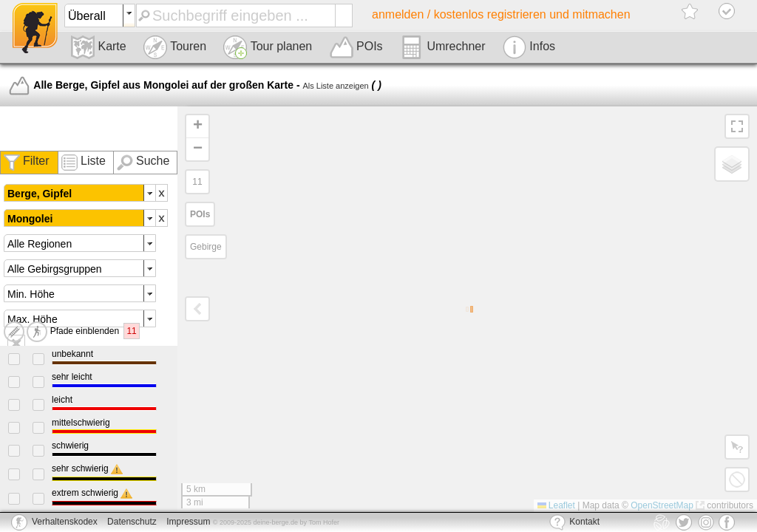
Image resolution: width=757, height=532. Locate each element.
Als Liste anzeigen (335, 86)
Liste (93, 161)
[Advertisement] (89, 129)
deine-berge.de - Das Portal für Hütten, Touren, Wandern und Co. (35, 28)
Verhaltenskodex (65, 522)
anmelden (501, 14)
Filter (36, 161)
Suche (153, 161)
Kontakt (574, 522)
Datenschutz (132, 522)
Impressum (188, 522)
